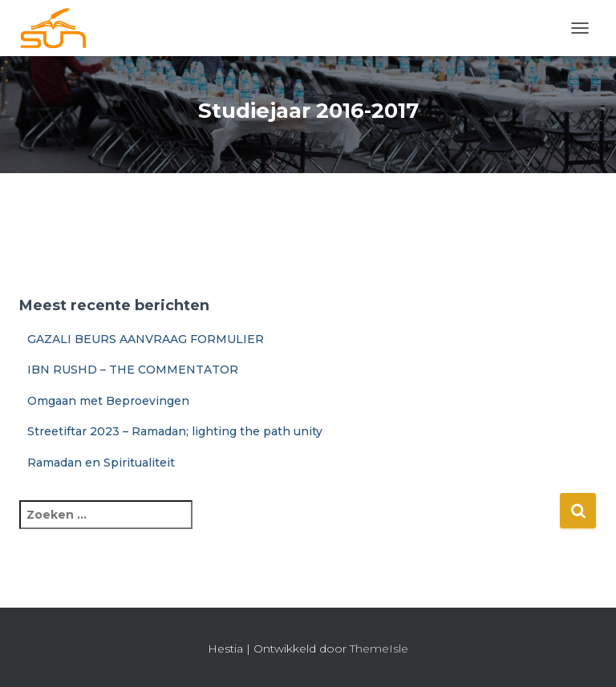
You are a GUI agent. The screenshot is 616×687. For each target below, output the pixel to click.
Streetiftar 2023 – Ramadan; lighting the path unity (175, 431)
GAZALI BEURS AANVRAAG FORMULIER (146, 339)
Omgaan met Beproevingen (108, 401)
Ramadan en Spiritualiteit (101, 463)
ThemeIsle (379, 649)
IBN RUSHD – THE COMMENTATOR (133, 370)
